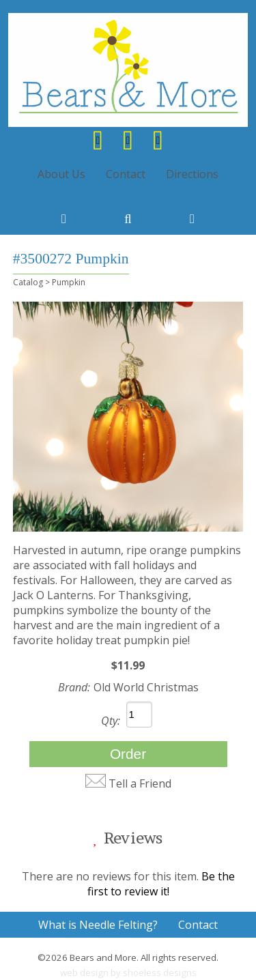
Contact (126, 174)
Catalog (28, 282)
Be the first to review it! (161, 884)
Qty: (111, 721)
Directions (192, 174)
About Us (61, 174)
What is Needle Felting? (98, 925)
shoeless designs (160, 972)
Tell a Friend (140, 783)
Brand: (74, 687)
